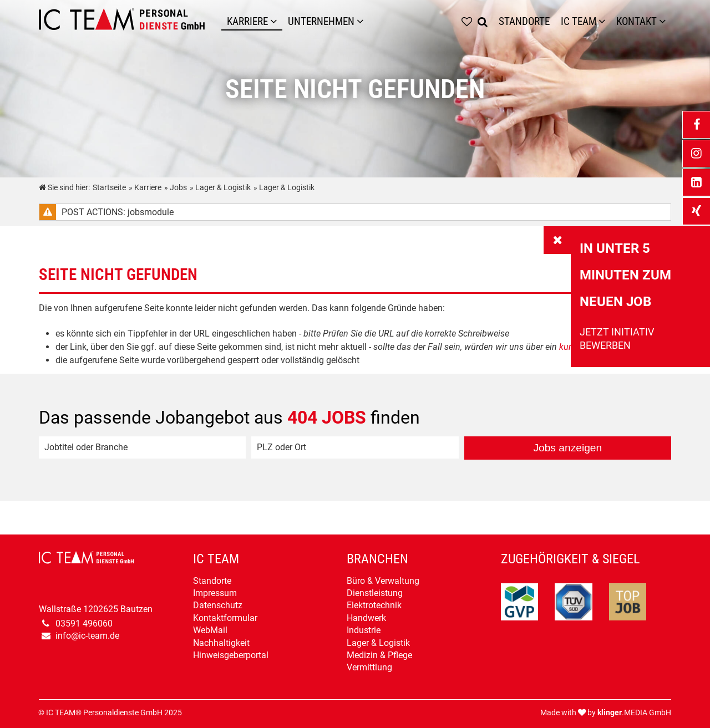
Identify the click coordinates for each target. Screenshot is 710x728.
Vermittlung (369, 667)
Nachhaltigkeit (221, 643)
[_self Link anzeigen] (557, 240)
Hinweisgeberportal (231, 655)
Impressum (215, 593)
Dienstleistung (375, 593)
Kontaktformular (225, 618)
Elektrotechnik (374, 605)
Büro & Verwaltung (383, 581)
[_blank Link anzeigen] (696, 125)
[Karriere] (276, 21)
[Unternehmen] (363, 21)
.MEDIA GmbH (634, 713)
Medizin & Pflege (379, 655)
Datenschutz (218, 605)
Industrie (364, 630)
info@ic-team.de (87, 636)
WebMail (210, 630)
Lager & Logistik (378, 643)
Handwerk (366, 618)
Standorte (212, 581)
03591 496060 (84, 623)
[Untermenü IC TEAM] (605, 21)
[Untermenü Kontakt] (665, 21)
